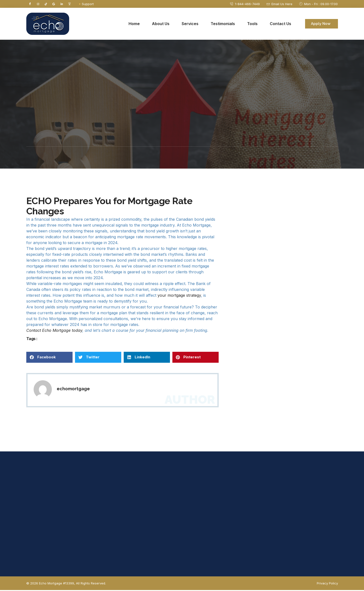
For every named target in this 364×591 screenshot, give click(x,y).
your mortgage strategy (179, 296)
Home (134, 25)
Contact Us (280, 25)
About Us (161, 25)
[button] (49, 358)
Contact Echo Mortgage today (54, 331)
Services (190, 25)
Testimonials (223, 25)
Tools (252, 25)
